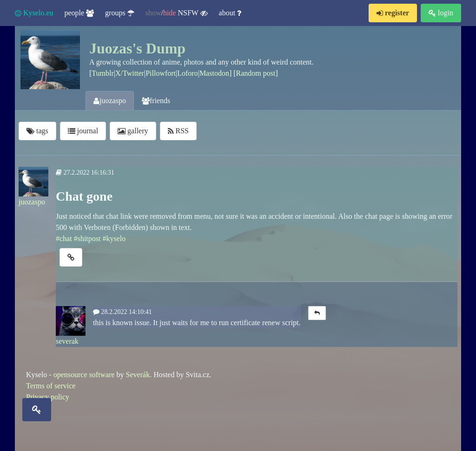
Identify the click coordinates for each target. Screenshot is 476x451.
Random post (256, 73)
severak (71, 326)
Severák (138, 375)
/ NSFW (177, 13)
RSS (178, 131)
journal (83, 131)
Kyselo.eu (34, 13)
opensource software (84, 375)
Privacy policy (48, 397)
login (441, 13)
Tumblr (102, 73)
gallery (133, 131)
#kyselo (114, 239)
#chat (64, 239)
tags (37, 131)
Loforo (187, 73)
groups (120, 13)
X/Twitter (130, 73)
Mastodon (214, 73)
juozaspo (110, 101)
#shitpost (87, 239)
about (230, 13)
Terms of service (51, 386)
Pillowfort (161, 73)
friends (156, 101)
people (79, 13)
